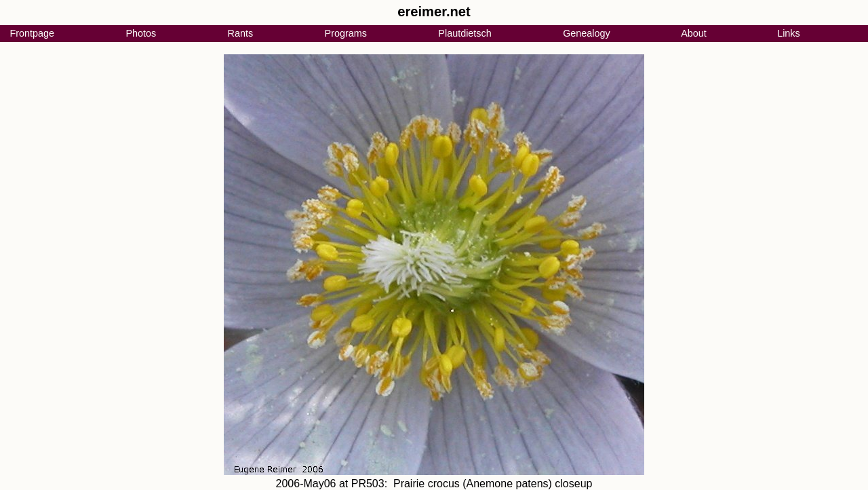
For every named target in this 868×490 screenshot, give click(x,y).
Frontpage (32, 33)
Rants (241, 33)
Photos (141, 33)
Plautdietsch (465, 33)
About (694, 33)
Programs (346, 33)
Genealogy (587, 33)
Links (789, 33)
